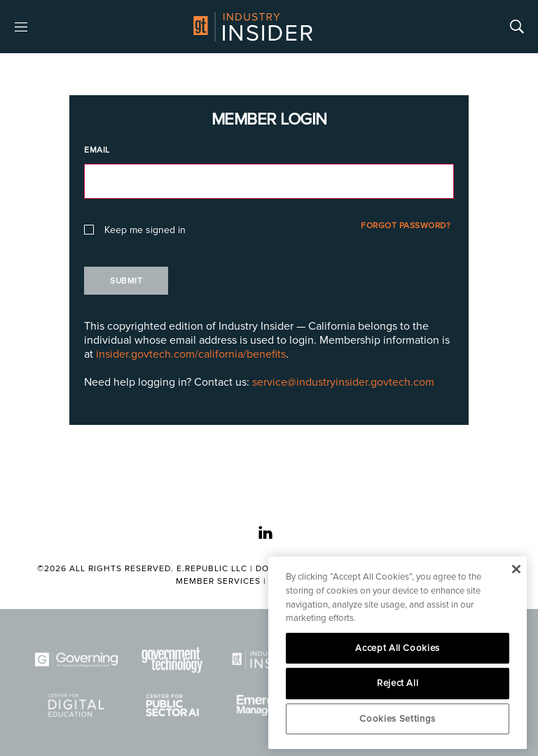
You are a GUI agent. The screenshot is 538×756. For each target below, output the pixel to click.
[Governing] (76, 660)
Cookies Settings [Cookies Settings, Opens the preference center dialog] (398, 719)
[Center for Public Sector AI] (173, 705)
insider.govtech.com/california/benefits (191, 354)
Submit (126, 281)
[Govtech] (173, 660)
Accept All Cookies (398, 648)
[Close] (516, 569)
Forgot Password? (406, 226)
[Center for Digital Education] (76, 705)
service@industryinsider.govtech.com (343, 382)
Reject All (398, 683)
